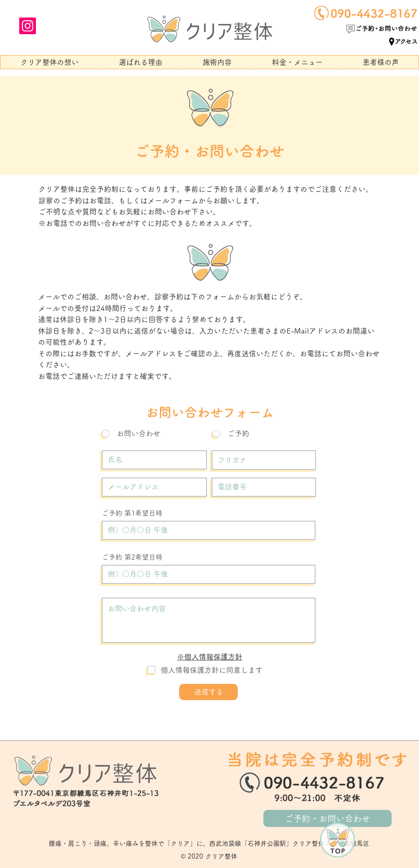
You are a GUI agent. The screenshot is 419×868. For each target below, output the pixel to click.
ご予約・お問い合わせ (209, 151)
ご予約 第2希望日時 (132, 557)
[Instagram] (28, 26)
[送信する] (208, 692)
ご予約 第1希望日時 (132, 513)
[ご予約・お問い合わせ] (328, 818)
